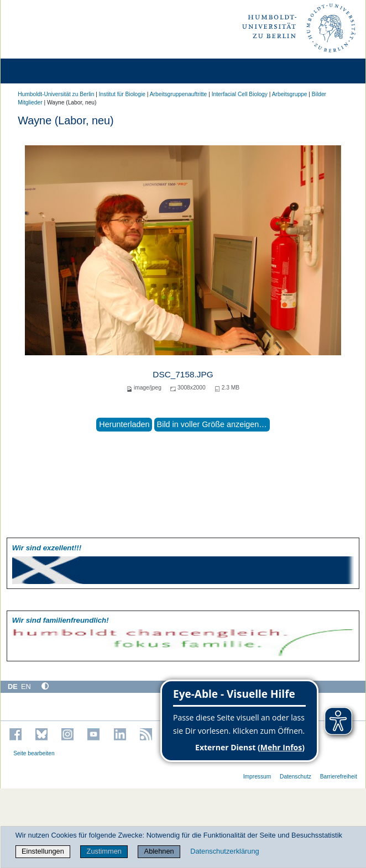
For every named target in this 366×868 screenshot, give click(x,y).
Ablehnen (159, 851)
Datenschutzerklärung (224, 851)
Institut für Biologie (122, 94)
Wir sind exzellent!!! (47, 548)
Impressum (257, 777)
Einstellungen (43, 851)
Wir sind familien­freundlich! (61, 620)
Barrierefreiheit (339, 777)
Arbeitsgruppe (290, 94)
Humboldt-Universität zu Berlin (56, 94)
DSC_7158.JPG (183, 374)
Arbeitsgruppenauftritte (179, 94)
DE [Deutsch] (13, 686)
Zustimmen (104, 851)
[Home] (40, 71)
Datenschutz (296, 777)
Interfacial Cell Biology (240, 94)
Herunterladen (124, 424)
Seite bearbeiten (34, 753)
